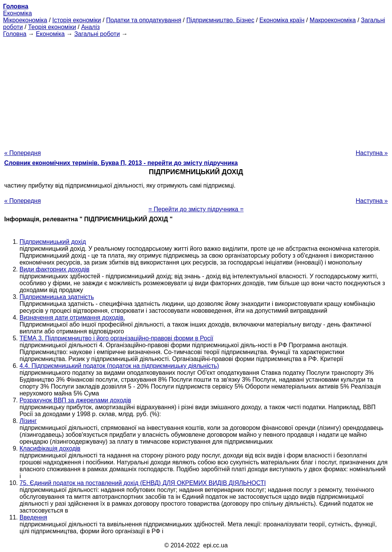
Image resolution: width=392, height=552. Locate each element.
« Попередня (23, 153)
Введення (33, 517)
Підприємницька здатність (57, 297)
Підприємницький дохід (53, 242)
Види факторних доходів (55, 269)
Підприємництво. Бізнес (220, 20)
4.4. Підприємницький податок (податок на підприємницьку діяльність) (119, 366)
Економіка (17, 13)
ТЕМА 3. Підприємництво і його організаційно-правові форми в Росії (116, 338)
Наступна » (372, 153)
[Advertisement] (196, 91)
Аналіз (91, 27)
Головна (15, 34)
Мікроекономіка (25, 20)
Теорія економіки (52, 27)
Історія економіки (77, 20)
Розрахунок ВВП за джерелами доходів (75, 400)
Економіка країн (282, 20)
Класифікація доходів (50, 448)
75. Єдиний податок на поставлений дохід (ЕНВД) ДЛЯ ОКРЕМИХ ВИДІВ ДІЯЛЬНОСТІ (143, 483)
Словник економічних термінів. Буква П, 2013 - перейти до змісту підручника (121, 163)
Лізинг (28, 421)
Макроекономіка (333, 20)
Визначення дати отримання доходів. (72, 318)
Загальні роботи (97, 34)
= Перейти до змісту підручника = (196, 209)
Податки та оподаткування (144, 20)
